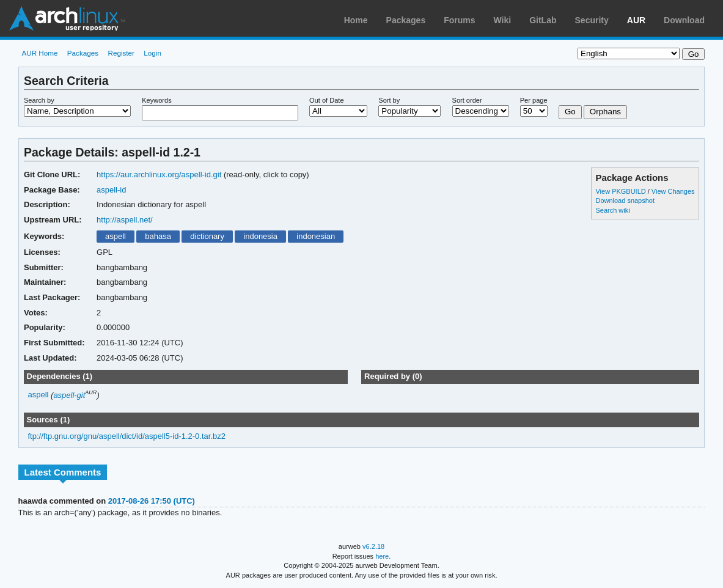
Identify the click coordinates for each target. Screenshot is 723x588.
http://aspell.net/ (125, 220)
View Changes (673, 191)
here (382, 556)
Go (570, 112)
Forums (459, 20)
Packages (406, 20)
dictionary (207, 236)
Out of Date (326, 100)
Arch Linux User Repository (67, 18)
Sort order (467, 100)
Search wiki (612, 210)
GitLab (543, 20)
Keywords (156, 100)
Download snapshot (625, 200)
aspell (116, 236)
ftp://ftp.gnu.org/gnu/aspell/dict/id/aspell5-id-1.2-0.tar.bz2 (127, 436)
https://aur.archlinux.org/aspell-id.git (159, 175)
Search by (39, 100)
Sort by (389, 100)
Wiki (503, 20)
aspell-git (69, 395)
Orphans (605, 112)
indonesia (260, 236)
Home (356, 20)
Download (684, 20)
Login (152, 53)
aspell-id (111, 190)
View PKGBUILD (621, 191)
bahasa (158, 236)
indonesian (316, 236)
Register (121, 53)
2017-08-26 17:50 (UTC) (152, 501)
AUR (636, 20)
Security (592, 20)
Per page (534, 100)
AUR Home (39, 53)
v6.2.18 (373, 546)
